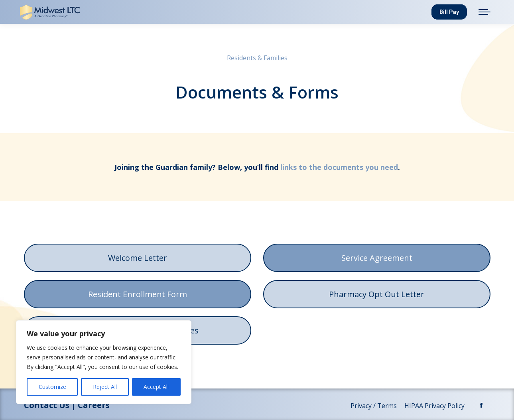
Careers (94, 405)
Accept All (156, 387)
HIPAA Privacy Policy (435, 406)
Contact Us (47, 405)
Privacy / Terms (374, 406)
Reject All (105, 387)
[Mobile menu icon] (484, 12)
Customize (52, 387)
